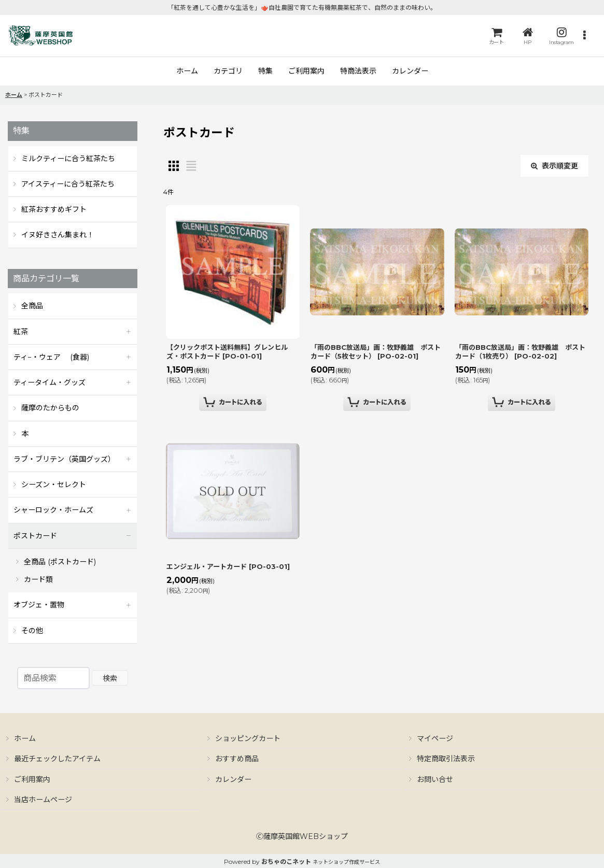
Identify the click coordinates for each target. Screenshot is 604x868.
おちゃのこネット (286, 862)
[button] (584, 36)
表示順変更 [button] (554, 166)
